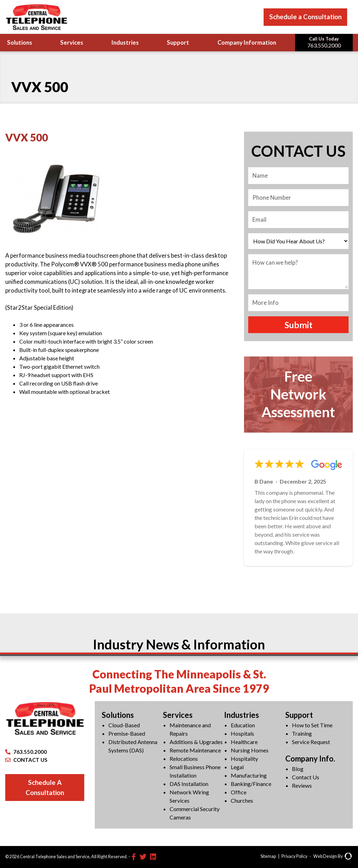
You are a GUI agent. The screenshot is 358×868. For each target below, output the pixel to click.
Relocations (184, 759)
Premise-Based (127, 733)
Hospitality (244, 759)
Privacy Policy (294, 856)
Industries (125, 43)
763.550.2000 (26, 752)
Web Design (325, 856)
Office (239, 792)
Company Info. (310, 759)
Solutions (20, 43)
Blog (298, 769)
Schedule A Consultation (45, 787)
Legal (237, 767)
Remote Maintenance (195, 750)
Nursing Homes (250, 750)
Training (302, 733)
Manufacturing (249, 775)
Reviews (302, 785)
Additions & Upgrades (196, 742)
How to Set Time (312, 725)
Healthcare (244, 742)
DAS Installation (189, 784)
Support (178, 43)
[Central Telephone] (36, 17)
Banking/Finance (251, 784)
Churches (242, 800)
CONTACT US (26, 760)
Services (72, 43)
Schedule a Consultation (305, 17)
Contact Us (306, 777)
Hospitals (242, 733)
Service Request (311, 742)
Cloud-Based (124, 725)
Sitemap (268, 856)
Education (243, 725)
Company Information (247, 43)
